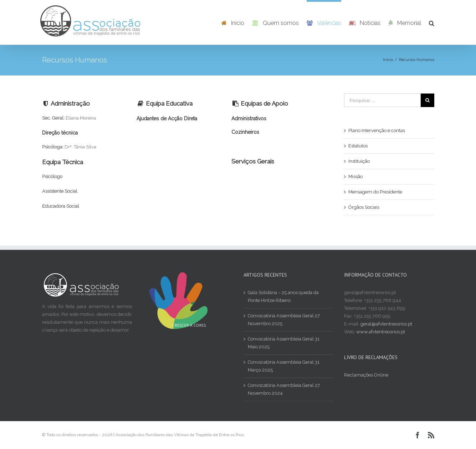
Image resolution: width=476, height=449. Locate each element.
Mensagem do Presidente (375, 192)
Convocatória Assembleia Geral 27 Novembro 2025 (284, 320)
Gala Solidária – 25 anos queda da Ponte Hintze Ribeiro (283, 296)
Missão (355, 176)
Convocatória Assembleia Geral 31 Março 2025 (284, 366)
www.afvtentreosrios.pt (381, 332)
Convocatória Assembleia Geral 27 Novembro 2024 (284, 389)
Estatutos (358, 146)
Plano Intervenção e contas (377, 130)
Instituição (359, 161)
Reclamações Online (366, 375)
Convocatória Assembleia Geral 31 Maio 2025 (284, 343)
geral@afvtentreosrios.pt (386, 324)
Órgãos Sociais (364, 207)
